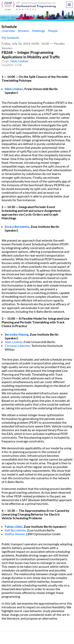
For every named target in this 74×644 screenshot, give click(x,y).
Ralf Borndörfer (15, 530)
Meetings (39, 31)
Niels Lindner (19, 61)
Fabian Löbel (14, 526)
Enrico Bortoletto (17, 227)
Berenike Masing (17, 334)
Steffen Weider (15, 534)
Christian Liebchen (17, 346)
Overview (8, 31)
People (53, 31)
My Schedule (10, 38)
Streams (23, 31)
